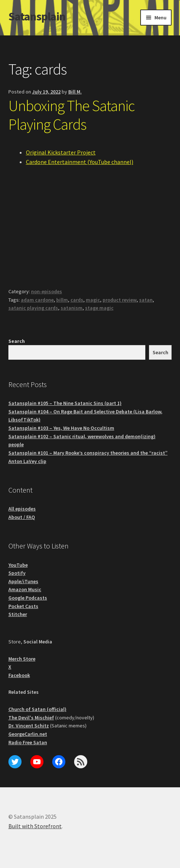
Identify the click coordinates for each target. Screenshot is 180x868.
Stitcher (18, 614)
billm (62, 300)
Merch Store (22, 659)
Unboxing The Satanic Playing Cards (72, 115)
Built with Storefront (35, 826)
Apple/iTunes (23, 581)
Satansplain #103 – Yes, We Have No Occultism (61, 428)
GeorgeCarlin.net (28, 734)
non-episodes (47, 291)
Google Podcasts (28, 598)
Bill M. (75, 92)
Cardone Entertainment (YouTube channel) (80, 162)
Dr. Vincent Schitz (29, 726)
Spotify (17, 573)
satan (146, 300)
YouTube (18, 565)
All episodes (22, 509)
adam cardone (37, 300)
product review (120, 300)
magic (93, 300)
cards (77, 300)
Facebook (19, 675)
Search (17, 341)
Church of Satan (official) (37, 709)
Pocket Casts (23, 606)
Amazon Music (25, 589)
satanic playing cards (33, 308)
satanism (72, 308)
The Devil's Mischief (31, 718)
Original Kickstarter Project (61, 152)
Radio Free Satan (28, 742)
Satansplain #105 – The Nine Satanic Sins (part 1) (65, 403)
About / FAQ (22, 517)
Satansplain (37, 16)
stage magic (99, 308)
